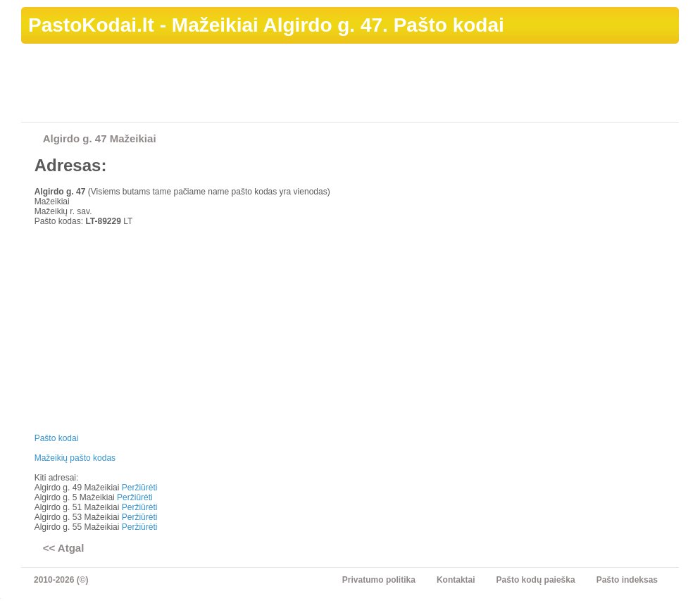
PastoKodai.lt (91, 25)
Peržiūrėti (140, 488)
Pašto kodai (57, 438)
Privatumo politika (379, 580)
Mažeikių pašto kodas (75, 458)
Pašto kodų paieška (536, 580)
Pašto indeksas (627, 580)
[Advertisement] (423, 85)
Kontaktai (456, 580)
